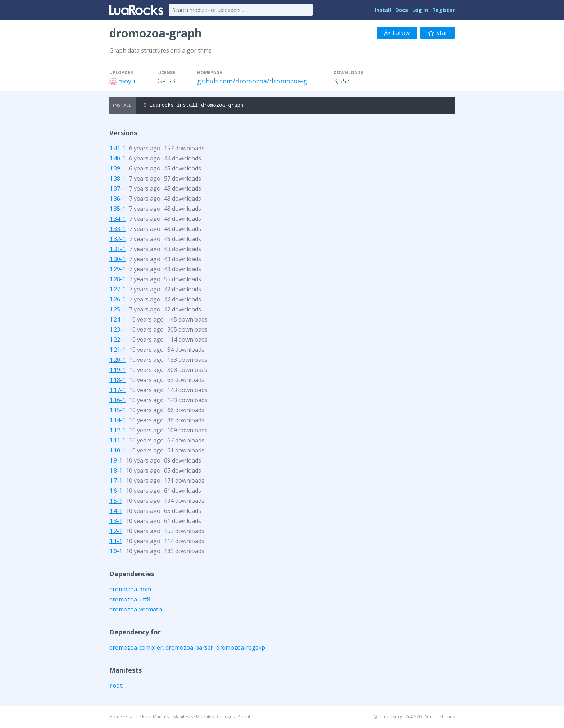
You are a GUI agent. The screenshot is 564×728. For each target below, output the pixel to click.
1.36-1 (117, 200)
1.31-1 (117, 250)
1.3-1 (116, 522)
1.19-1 (117, 371)
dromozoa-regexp (241, 649)
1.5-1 (116, 502)
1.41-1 (117, 149)
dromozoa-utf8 (130, 600)
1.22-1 (117, 341)
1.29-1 (117, 270)
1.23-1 (117, 331)
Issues (448, 718)
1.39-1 (117, 169)
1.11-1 (117, 441)
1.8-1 (116, 472)
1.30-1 (117, 260)
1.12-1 (117, 431)
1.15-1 (117, 411)
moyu (127, 81)
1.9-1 (116, 461)
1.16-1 (117, 401)
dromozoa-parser (189, 649)
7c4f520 (414, 718)
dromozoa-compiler (136, 649)
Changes (226, 718)
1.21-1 (117, 351)
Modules (205, 718)
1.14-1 (117, 421)
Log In (420, 10)
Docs (402, 10)
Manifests (183, 718)
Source (432, 718)
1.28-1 (117, 280)
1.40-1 (117, 159)
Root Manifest (156, 718)
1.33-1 (117, 230)
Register (444, 10)
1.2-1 (116, 532)
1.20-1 (117, 361)
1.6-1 (116, 492)
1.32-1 (117, 240)
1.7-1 (116, 482)
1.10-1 (117, 451)
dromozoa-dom (130, 590)
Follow (397, 33)
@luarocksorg (388, 718)
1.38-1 (117, 179)
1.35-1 (117, 210)
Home (116, 718)
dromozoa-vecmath (136, 610)
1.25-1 (117, 310)
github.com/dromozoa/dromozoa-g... (254, 81)
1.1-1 (116, 542)
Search (132, 718)
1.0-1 (116, 552)
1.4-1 (116, 512)
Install (383, 10)
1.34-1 (117, 220)
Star (438, 33)
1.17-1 (117, 391)
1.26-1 (117, 300)
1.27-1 (117, 290)
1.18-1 (117, 381)
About (244, 718)
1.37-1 (117, 190)
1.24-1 (117, 320)
